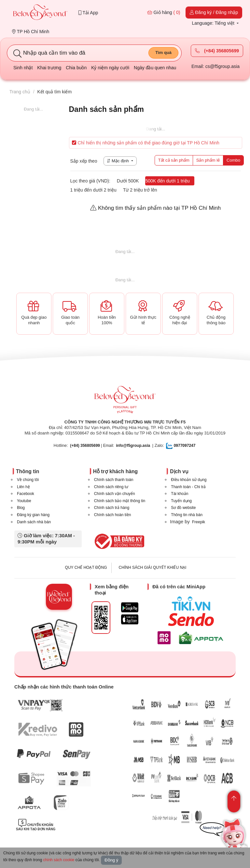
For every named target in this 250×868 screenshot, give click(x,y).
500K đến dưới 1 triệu (167, 181)
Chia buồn (76, 68)
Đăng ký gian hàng (33, 515)
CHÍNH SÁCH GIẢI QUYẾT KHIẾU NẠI (153, 568)
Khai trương (49, 68)
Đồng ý (111, 860)
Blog (21, 508)
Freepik (199, 522)
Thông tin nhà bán (187, 515)
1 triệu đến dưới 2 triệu (93, 190)
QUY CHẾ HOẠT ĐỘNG (86, 568)
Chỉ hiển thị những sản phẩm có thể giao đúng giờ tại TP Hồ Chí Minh (146, 143)
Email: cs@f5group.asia (215, 66)
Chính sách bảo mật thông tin (120, 501)
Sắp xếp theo (84, 161)
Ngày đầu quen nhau (155, 68)
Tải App (88, 13)
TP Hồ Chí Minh (31, 32)
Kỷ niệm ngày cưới (110, 68)
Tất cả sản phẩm (174, 160)
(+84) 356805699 (217, 51)
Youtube (24, 501)
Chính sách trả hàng (112, 508)
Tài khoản (180, 494)
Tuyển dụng (181, 501)
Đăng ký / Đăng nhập (214, 12)
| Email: (92, 446)
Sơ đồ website (183, 508)
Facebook (26, 494)
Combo (233, 160)
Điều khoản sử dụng (189, 480)
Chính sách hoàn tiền (113, 515)
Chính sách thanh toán (114, 480)
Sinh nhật (23, 68)
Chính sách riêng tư (111, 487)
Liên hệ (23, 487)
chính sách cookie (59, 860)
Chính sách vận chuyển (115, 494)
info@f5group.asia (133, 446)
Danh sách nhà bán (34, 522)
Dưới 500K (128, 181)
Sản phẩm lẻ (208, 160)
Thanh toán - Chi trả (188, 487)
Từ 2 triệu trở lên (140, 190)
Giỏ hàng (164, 12)
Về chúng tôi (28, 480)
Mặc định (118, 161)
